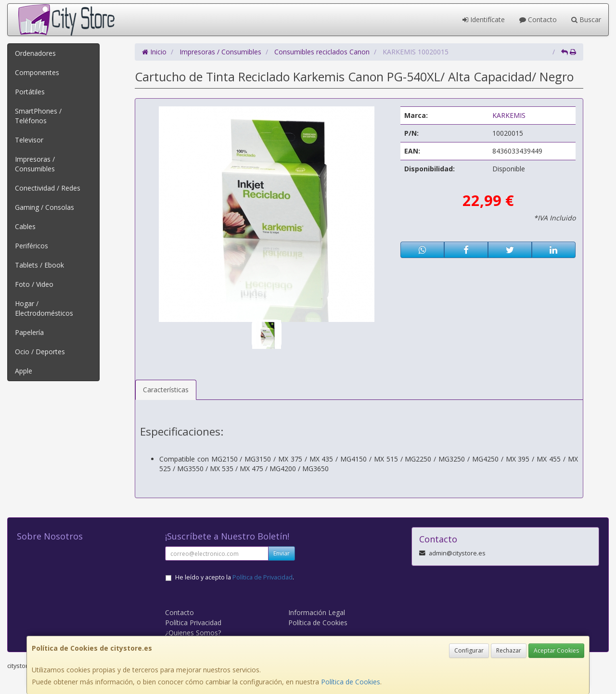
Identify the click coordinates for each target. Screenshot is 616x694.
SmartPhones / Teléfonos (38, 116)
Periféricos (32, 246)
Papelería (29, 332)
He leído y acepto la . (235, 577)
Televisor (29, 140)
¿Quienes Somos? (193, 633)
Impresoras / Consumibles (35, 164)
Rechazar (509, 650)
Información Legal (317, 612)
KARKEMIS (509, 115)
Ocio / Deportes (40, 352)
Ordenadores (35, 53)
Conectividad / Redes (48, 188)
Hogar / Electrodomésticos (44, 308)
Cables (25, 226)
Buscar (586, 19)
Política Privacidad (193, 623)
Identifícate (484, 19)
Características (166, 390)
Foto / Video (34, 284)
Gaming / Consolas (45, 207)
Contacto (538, 19)
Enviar (282, 553)
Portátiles (30, 92)
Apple (24, 371)
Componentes (37, 72)
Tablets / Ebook (39, 265)
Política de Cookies (351, 682)
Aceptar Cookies (556, 650)
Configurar (469, 650)
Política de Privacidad (263, 577)
